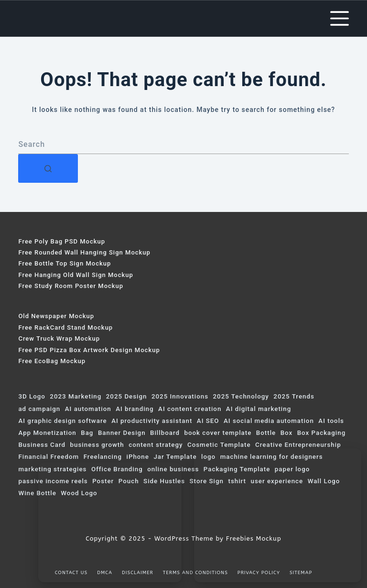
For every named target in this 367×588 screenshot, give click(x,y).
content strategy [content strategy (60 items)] (156, 445)
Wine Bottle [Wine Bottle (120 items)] (37, 493)
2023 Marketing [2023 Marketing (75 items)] (76, 396)
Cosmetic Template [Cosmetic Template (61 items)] (219, 445)
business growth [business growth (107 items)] (97, 445)
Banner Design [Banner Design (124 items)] (122, 433)
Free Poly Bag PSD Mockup (62, 241)
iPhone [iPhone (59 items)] (137, 457)
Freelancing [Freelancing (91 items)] (103, 457)
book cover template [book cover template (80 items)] (218, 433)
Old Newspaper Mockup (56, 316)
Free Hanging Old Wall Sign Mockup (76, 275)
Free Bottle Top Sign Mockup (65, 263)
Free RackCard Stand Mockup (65, 327)
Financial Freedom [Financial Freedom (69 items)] (49, 457)
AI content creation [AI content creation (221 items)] (190, 409)
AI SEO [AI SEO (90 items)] (208, 421)
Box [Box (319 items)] (287, 433)
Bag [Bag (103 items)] (87, 433)
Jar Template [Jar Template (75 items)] (175, 457)
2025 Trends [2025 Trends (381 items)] (294, 396)
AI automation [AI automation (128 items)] (88, 409)
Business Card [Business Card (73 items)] (42, 445)
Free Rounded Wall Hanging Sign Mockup (84, 252)
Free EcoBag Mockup (52, 361)
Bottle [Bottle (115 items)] (266, 433)
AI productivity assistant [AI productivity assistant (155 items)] (152, 421)
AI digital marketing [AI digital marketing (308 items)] (259, 409)
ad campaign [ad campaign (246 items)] (39, 409)
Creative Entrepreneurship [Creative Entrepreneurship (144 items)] (298, 445)
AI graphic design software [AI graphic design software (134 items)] (62, 421)
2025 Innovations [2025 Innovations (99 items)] (180, 396)
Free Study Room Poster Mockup (71, 286)
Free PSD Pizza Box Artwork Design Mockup (89, 350)
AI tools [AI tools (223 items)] (331, 421)
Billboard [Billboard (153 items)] (165, 433)
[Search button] (48, 168)
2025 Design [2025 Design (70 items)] (127, 396)
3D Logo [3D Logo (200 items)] (32, 396)
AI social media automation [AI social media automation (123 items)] (269, 421)
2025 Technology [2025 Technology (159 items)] (241, 396)
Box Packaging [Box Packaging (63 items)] (322, 433)
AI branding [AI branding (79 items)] (135, 409)
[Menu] (340, 18)
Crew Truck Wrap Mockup (59, 338)
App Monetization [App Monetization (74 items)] (47, 433)
